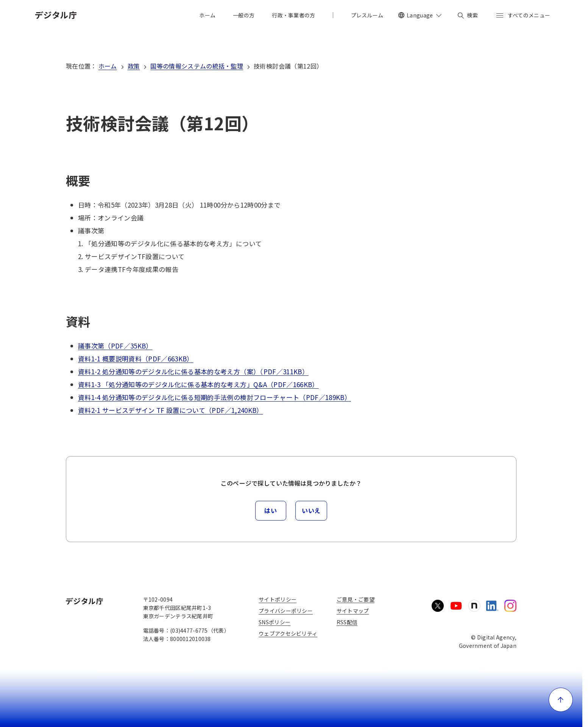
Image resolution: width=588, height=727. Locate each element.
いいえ (311, 510)
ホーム (108, 66)
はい (271, 510)
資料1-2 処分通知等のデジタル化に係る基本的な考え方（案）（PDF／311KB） (193, 371)
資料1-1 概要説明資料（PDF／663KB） (136, 359)
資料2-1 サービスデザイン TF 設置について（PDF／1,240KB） (171, 410)
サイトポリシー (278, 599)
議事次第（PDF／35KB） (115, 346)
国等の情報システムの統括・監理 (197, 66)
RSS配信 (347, 622)
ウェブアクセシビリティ (288, 633)
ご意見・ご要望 (356, 599)
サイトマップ (353, 611)
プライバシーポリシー (286, 611)
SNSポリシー (275, 622)
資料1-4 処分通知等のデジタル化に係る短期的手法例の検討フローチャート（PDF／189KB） (214, 397)
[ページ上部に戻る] (561, 700)
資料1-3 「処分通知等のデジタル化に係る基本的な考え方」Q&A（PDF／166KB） (198, 384)
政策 (134, 66)
